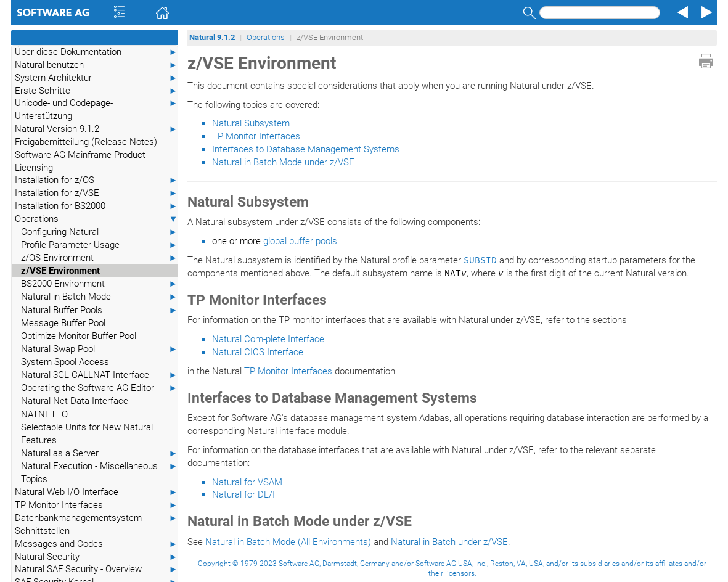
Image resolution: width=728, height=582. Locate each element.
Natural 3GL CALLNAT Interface (99, 375)
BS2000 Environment (99, 284)
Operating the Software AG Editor (99, 388)
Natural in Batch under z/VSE (449, 542)
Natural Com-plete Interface (268, 339)
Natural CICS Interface (258, 352)
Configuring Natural (99, 232)
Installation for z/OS (96, 180)
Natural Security (96, 557)
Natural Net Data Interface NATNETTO (75, 407)
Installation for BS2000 (96, 206)
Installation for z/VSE (96, 193)
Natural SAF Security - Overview (96, 569)
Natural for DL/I (243, 494)
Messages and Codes (96, 544)
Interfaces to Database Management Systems (306, 149)
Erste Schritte (96, 91)
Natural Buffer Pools (99, 310)
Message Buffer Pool (63, 323)
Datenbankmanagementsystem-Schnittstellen (96, 524)
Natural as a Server (99, 453)
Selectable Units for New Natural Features (87, 434)
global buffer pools (300, 241)
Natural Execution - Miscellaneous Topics (99, 472)
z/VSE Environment (60, 271)
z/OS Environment (99, 258)
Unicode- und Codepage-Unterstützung (96, 109)
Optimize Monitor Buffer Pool (79, 336)
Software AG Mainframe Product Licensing (80, 161)
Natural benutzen (96, 65)
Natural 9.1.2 (212, 37)
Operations (96, 219)
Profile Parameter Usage (99, 245)
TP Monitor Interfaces (96, 505)
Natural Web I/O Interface (96, 492)
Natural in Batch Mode (99, 297)
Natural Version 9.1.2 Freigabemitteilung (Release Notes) (96, 135)
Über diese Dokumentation (96, 52)
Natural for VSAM (247, 482)
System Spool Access (65, 362)
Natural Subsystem (251, 123)
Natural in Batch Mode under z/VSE (283, 162)
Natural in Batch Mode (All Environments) (288, 542)
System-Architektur (96, 78)
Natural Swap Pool (99, 349)
